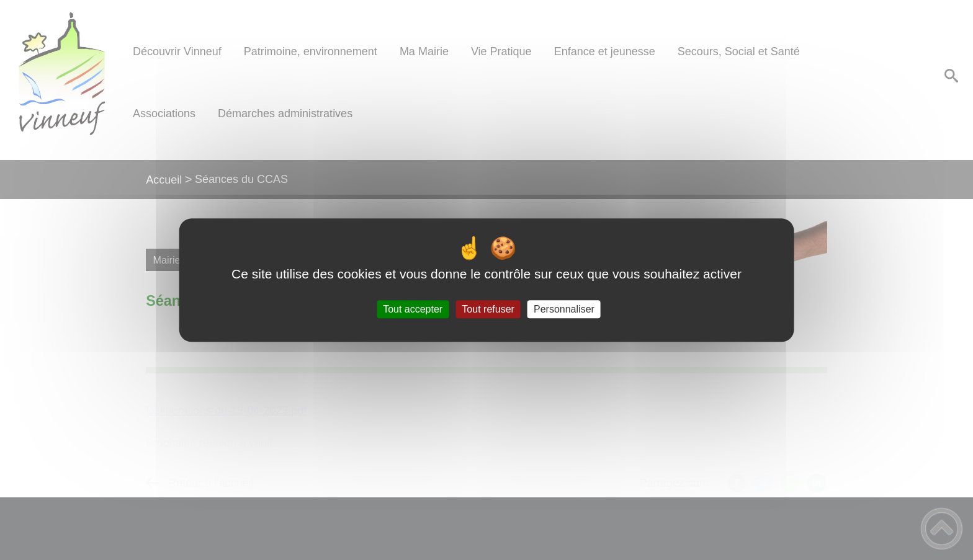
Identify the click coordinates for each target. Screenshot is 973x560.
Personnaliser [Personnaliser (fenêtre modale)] (564, 309)
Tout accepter (413, 309)
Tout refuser (488, 309)
